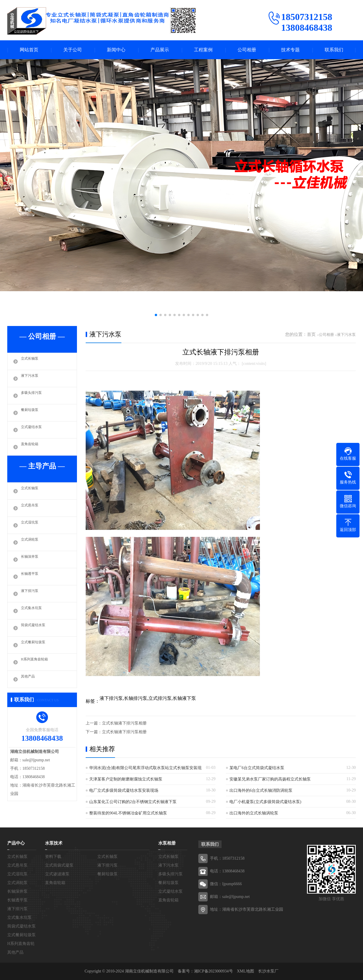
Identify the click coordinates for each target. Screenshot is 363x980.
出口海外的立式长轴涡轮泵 (254, 813)
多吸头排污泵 (34, 396)
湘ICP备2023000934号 (213, 971)
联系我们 (334, 50)
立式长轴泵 (32, 361)
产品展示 (160, 50)
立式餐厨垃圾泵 (36, 645)
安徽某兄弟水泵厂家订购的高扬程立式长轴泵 (270, 779)
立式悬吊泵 (32, 508)
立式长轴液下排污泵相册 (124, 723)
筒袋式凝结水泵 (36, 628)
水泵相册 (167, 843)
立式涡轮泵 (32, 542)
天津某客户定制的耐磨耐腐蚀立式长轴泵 (126, 779)
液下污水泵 (32, 378)
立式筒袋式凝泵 (59, 865)
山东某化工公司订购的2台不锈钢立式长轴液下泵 (133, 802)
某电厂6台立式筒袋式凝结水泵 (257, 768)
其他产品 (30, 679)
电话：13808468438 (227, 871)
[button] (156, 315)
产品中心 (16, 843)
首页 (311, 334)
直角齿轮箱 (32, 447)
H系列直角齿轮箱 (38, 662)
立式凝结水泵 (34, 430)
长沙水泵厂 (268, 971)
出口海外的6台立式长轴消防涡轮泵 (261, 790)
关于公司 (73, 50)
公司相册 (247, 50)
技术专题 (290, 50)
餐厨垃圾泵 (32, 413)
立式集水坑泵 (34, 611)
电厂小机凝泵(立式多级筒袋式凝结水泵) (265, 802)
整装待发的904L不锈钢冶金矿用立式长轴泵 (128, 813)
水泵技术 (54, 843)
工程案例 (203, 50)
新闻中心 (116, 50)
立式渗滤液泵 (57, 874)
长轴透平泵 (32, 577)
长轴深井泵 (32, 559)
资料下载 (53, 857)
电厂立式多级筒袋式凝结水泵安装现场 (124, 790)
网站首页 (29, 50)
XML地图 (246, 971)
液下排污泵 (32, 594)
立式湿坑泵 (32, 525)
